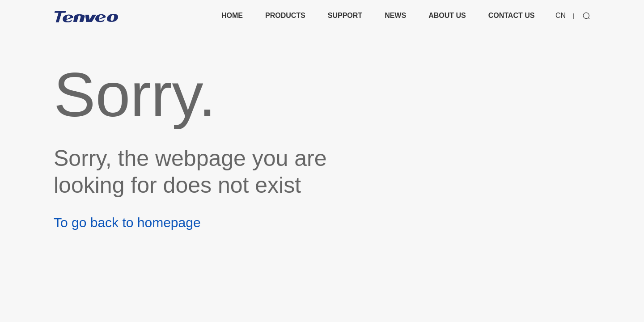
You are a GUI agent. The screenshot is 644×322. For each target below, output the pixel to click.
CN (561, 15)
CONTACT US (512, 15)
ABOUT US (447, 15)
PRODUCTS (285, 15)
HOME (232, 15)
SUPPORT (345, 15)
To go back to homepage (127, 222)
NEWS (395, 15)
